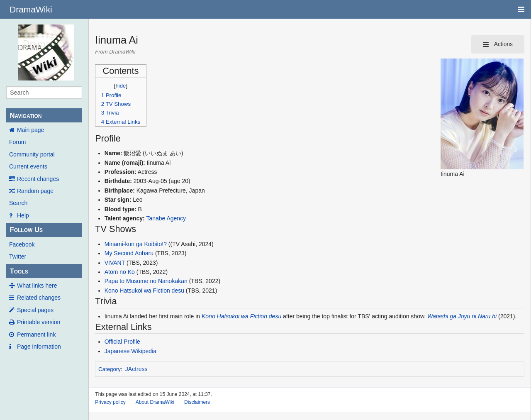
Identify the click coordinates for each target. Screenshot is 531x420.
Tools (19, 271)
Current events (28, 166)
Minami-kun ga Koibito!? (136, 244)
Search (18, 203)
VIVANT (115, 263)
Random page (35, 191)
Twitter (18, 256)
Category (110, 369)
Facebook (22, 244)
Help (23, 215)
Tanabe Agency (166, 218)
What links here (37, 286)
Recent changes (38, 179)
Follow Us (26, 230)
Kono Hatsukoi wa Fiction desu (144, 291)
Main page (30, 130)
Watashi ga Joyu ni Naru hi (462, 316)
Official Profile (122, 342)
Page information (39, 347)
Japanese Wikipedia (130, 351)
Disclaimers (197, 402)
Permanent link (36, 335)
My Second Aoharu (129, 253)
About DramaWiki (155, 402)
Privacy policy (110, 402)
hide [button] (121, 86)
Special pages (35, 310)
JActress (136, 369)
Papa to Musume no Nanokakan (146, 281)
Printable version (39, 322)
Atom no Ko (120, 272)
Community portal (32, 154)
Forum (17, 142)
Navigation (26, 116)
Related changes (39, 298)
